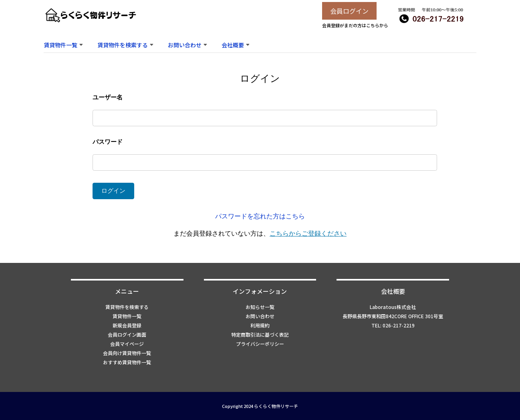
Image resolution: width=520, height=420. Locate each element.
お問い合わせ (185, 45)
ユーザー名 (108, 97)
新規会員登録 (127, 325)
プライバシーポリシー (260, 344)
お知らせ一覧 (260, 307)
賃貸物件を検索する (123, 45)
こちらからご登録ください (308, 233)
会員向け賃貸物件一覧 (127, 353)
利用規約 (260, 325)
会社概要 (233, 45)
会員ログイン (349, 11)
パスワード (108, 142)
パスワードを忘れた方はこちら (260, 216)
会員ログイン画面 (127, 334)
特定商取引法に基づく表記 (260, 334)
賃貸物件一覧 (60, 45)
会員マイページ (127, 344)
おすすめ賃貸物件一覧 (127, 362)
